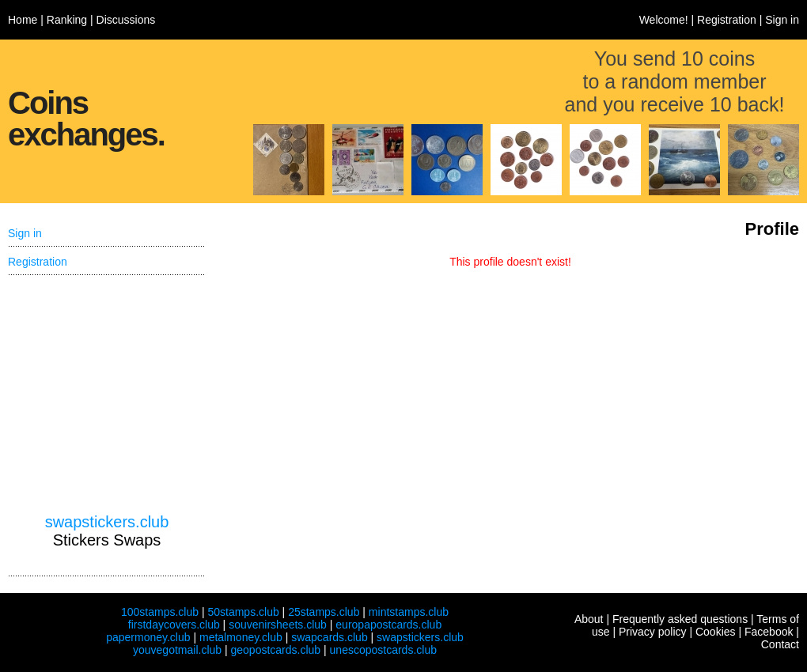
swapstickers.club (107, 522)
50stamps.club (243, 612)
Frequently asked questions (680, 619)
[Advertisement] (107, 395)
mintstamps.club (409, 612)
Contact (780, 644)
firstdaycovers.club (174, 625)
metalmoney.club (241, 637)
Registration (727, 20)
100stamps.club (160, 612)
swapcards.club (330, 637)
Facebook (769, 632)
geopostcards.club (276, 650)
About (589, 619)
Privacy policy (653, 632)
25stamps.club (324, 612)
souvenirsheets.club (278, 625)
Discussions (126, 20)
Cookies (716, 632)
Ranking (67, 20)
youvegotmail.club (177, 650)
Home (23, 20)
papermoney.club (148, 637)
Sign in (782, 20)
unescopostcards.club (383, 650)
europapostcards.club (388, 625)
